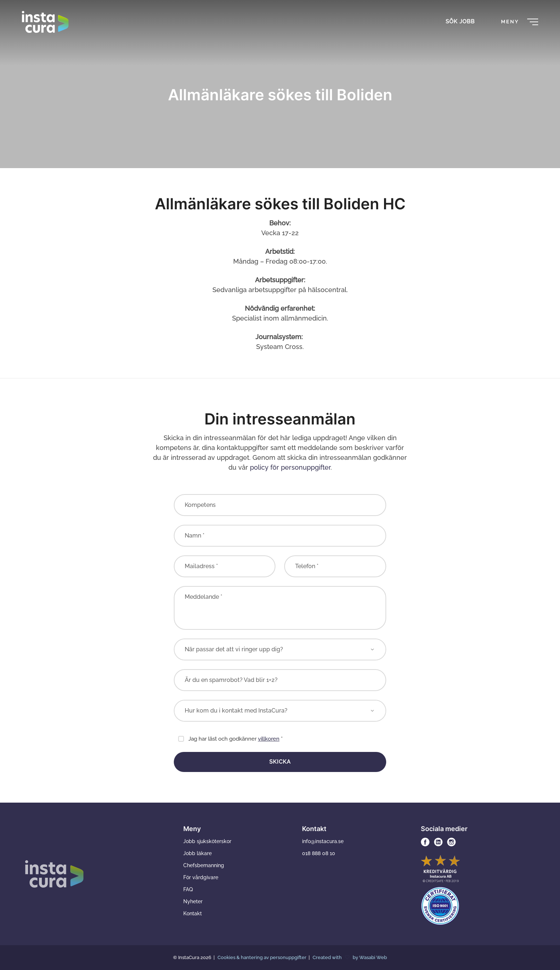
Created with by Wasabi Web (350, 957)
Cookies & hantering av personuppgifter (263, 957)
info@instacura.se (323, 841)
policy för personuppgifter (290, 467)
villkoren (269, 739)
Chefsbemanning (204, 865)
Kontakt (193, 913)
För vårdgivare (201, 877)
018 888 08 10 (319, 853)
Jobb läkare (197, 853)
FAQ (188, 889)
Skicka (280, 762)
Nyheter (193, 901)
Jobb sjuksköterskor (207, 841)
